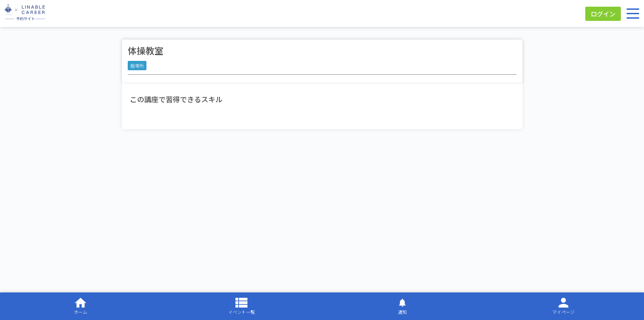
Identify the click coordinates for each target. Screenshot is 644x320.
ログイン (603, 14)
